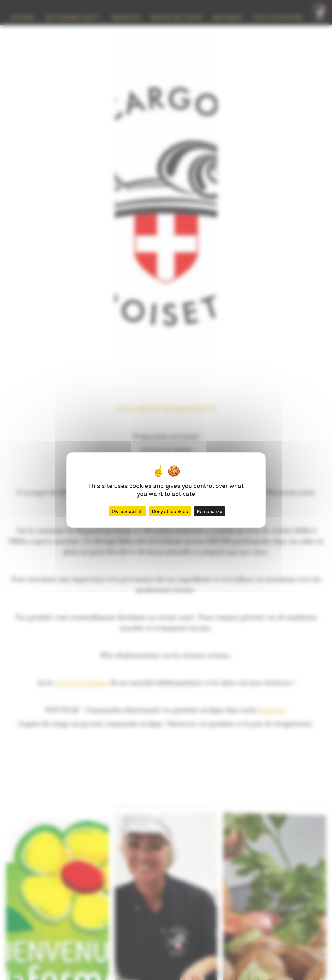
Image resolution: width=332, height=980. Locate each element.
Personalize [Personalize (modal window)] (210, 511)
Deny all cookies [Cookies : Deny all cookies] (170, 511)
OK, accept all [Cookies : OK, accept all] (127, 511)
